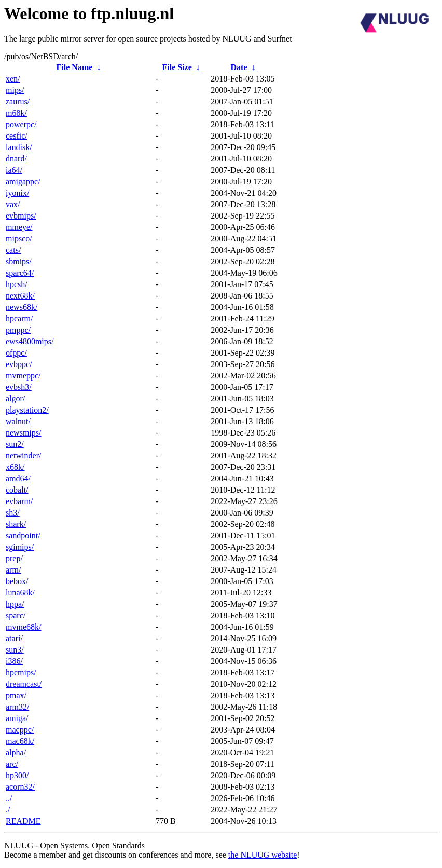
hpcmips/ (21, 673)
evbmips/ (21, 216)
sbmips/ (19, 261)
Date (239, 67)
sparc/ (16, 615)
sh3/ (13, 513)
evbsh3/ (19, 387)
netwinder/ (23, 456)
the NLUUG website (263, 855)
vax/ (13, 204)
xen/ (13, 79)
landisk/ (19, 147)
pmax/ (16, 695)
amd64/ (18, 478)
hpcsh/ (17, 284)
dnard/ (16, 159)
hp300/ (17, 775)
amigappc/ (23, 181)
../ (9, 798)
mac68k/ (20, 741)
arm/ (13, 570)
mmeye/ (19, 227)
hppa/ (15, 604)
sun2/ (15, 444)
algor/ (15, 398)
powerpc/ (21, 124)
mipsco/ (19, 239)
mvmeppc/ (23, 376)
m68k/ (16, 113)
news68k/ (22, 307)
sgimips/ (20, 547)
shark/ (16, 524)
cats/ (13, 250)
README (23, 821)
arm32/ (17, 707)
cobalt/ (17, 490)
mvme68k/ (23, 627)
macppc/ (20, 730)
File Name (75, 67)
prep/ (14, 558)
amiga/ (17, 718)
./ (8, 810)
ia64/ (14, 170)
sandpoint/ (23, 535)
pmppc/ (18, 330)
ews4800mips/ (30, 341)
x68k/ (15, 467)
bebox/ (17, 581)
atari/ (14, 638)
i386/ (14, 661)
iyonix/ (17, 193)
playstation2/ (27, 410)
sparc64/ (20, 273)
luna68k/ (20, 593)
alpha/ (16, 752)
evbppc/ (19, 364)
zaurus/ (18, 101)
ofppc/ (16, 353)
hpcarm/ (19, 318)
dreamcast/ (24, 684)
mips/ (15, 90)
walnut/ (18, 421)
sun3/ (15, 650)
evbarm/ (19, 501)
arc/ (12, 764)
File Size (177, 67)
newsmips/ (23, 433)
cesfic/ (17, 136)
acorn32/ (20, 787)
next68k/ (20, 296)
